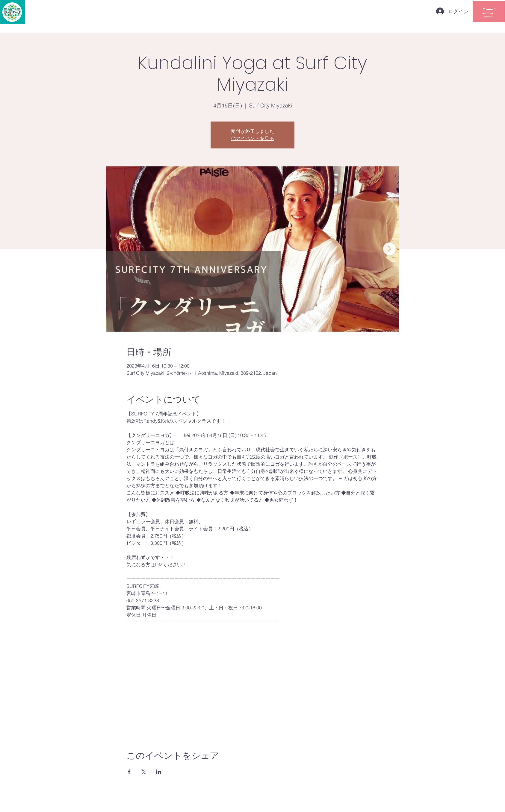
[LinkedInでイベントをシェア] (159, 772)
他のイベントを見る (252, 138)
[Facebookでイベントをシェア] (129, 772)
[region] (489, 12)
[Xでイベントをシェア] (144, 772)
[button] (489, 13)
